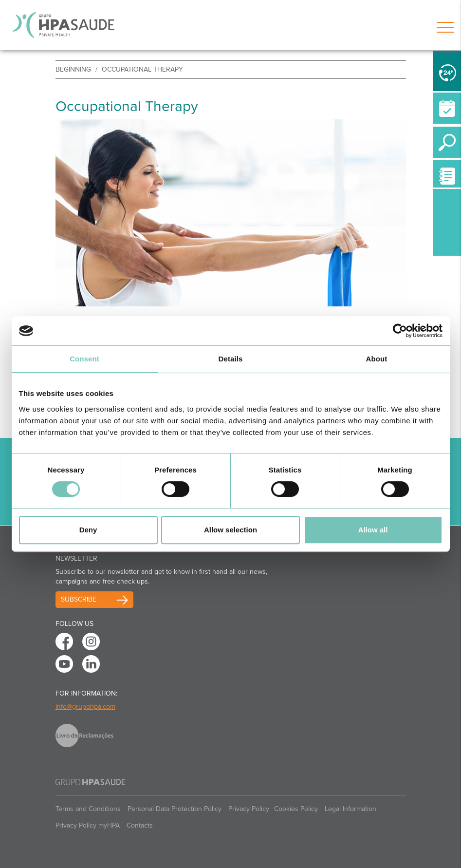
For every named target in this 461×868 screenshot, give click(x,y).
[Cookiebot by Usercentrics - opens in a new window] (400, 331)
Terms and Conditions (88, 809)
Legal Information (350, 809)
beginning (73, 69)
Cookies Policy (296, 809)
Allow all (373, 530)
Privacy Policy (249, 809)
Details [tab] (231, 359)
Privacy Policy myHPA (88, 825)
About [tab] (377, 359)
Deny (88, 530)
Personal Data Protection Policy (175, 809)
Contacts (140, 825)
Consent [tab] (84, 359)
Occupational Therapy (142, 69)
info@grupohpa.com (85, 707)
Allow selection (230, 530)
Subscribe (79, 599)
